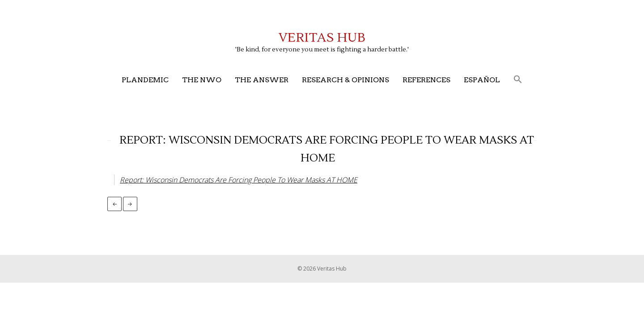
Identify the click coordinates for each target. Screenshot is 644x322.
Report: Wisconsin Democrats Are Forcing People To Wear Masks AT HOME (239, 180)
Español (482, 80)
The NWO (202, 80)
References (426, 80)
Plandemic (145, 80)
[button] (518, 80)
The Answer (262, 80)
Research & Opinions (345, 80)
